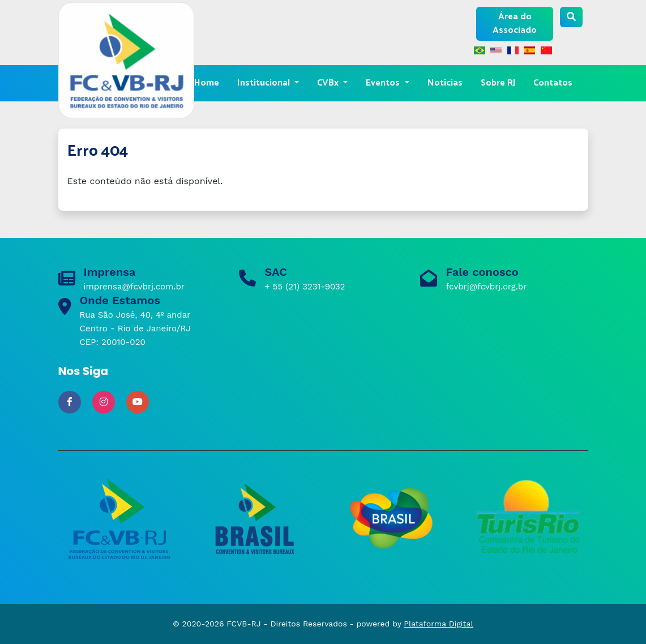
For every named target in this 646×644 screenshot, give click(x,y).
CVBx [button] (329, 83)
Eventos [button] (384, 83)
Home (207, 83)
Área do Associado (515, 24)
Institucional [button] (265, 83)
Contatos (553, 83)
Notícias (445, 83)
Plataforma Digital (438, 624)
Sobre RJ (498, 83)
